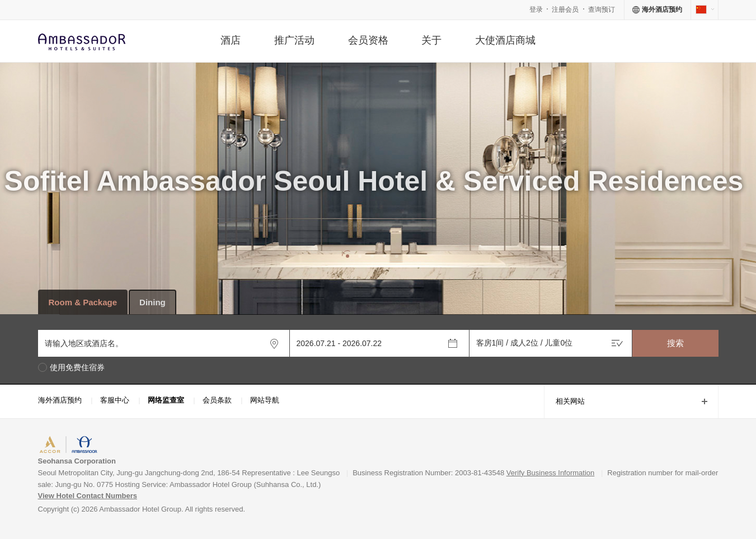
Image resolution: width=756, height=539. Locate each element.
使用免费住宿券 (77, 368)
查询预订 (602, 10)
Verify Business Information (551, 473)
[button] (348, 256)
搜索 (675, 343)
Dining (152, 302)
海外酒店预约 (60, 400)
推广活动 (294, 40)
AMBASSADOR (122, 446)
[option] (378, 223)
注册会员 (565, 10)
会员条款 (217, 400)
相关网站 (564, 402)
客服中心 (115, 400)
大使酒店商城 (505, 40)
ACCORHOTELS (67, 446)
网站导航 (265, 400)
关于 (431, 40)
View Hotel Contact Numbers (88, 496)
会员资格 (368, 40)
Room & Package (83, 302)
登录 (536, 10)
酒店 (231, 40)
